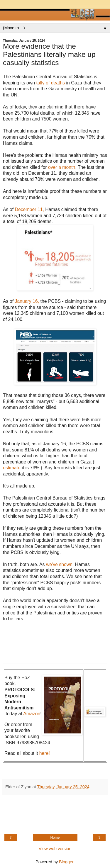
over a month (62, 167)
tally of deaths (51, 83)
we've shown (59, 564)
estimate (12, 468)
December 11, (29, 209)
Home (55, 838)
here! (45, 753)
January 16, (27, 301)
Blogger (66, 862)
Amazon (32, 714)
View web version (55, 849)
